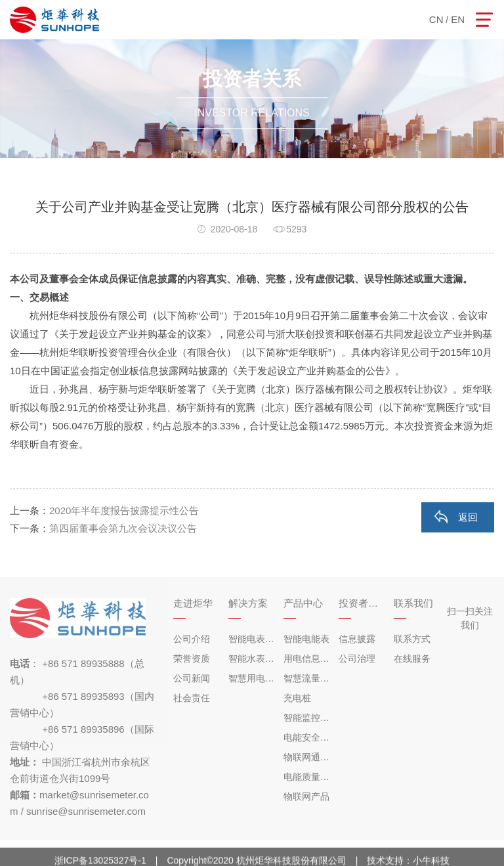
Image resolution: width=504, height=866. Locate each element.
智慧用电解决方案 (253, 678)
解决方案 (248, 603)
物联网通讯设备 (308, 757)
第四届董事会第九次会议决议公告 (123, 528)
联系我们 (413, 603)
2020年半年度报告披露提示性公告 (124, 510)
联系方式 (412, 639)
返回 (468, 517)
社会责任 (192, 698)
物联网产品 (306, 796)
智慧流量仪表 (308, 678)
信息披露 (357, 639)
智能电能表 (306, 639)
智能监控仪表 (308, 718)
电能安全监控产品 (308, 737)
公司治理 (357, 659)
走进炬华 (193, 603)
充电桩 (297, 698)
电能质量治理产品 (308, 777)
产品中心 (303, 603)
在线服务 (412, 659)
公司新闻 (192, 678)
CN (436, 19)
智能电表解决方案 (253, 639)
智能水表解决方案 (253, 659)
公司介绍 (192, 639)
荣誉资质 (192, 659)
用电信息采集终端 (308, 659)
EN (458, 19)
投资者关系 (363, 603)
